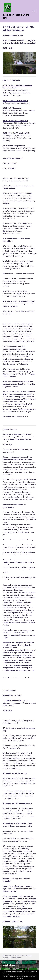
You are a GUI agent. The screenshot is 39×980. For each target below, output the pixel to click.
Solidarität (13, 958)
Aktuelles (25, 956)
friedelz (17, 956)
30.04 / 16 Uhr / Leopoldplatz (14, 146)
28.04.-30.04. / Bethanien (12, 108)
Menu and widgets (34, 13)
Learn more (20, 978)
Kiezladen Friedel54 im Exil (16, 16)
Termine (19, 958)
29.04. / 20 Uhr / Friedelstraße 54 (15, 120)
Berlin (30, 956)
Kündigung (6, 958)
